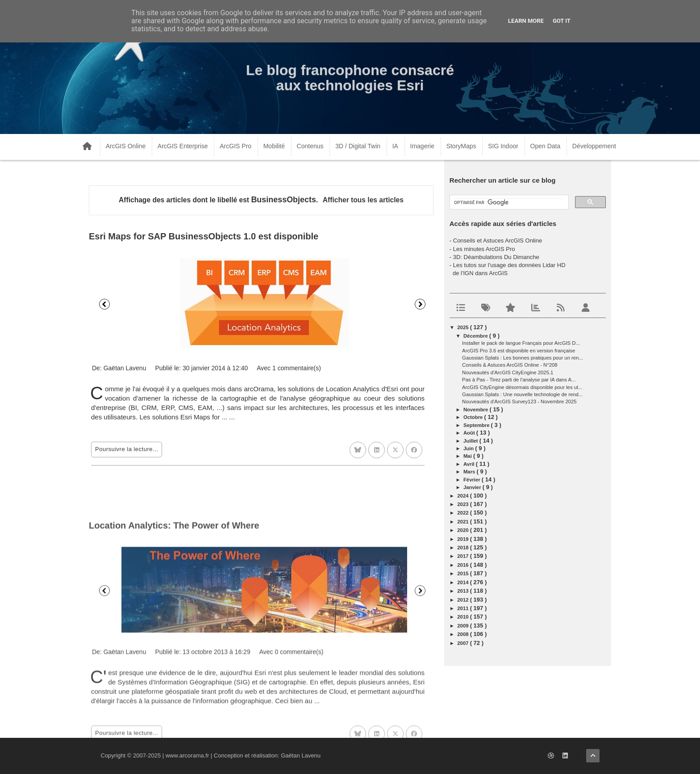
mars (470, 472)
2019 (463, 539)
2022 (463, 513)
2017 (463, 556)
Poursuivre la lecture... (127, 449)
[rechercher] (508, 203)
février (473, 480)
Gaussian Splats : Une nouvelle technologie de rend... (522, 394)
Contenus (310, 146)
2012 (463, 600)
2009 (463, 626)
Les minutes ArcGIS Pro (484, 249)
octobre (474, 417)
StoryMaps (461, 146)
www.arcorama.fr (187, 755)
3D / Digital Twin (358, 146)
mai (468, 456)
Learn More (526, 21)
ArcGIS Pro (235, 146)
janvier (473, 487)
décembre (476, 336)
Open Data (546, 146)
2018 (463, 548)
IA (395, 146)
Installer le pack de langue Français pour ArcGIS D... (521, 343)
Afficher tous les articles (363, 200)
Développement (594, 146)
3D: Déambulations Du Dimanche (496, 257)
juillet (471, 441)
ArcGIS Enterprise (183, 146)
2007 (463, 643)
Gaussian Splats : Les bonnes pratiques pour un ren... (523, 358)
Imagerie (422, 146)
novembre (477, 410)
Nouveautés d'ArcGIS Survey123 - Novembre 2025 (519, 402)
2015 (463, 573)
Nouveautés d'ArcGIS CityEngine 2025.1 (508, 372)
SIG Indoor (503, 146)
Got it (562, 21)
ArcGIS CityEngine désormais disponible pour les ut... (522, 387)
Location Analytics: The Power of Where (174, 638)
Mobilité (274, 146)
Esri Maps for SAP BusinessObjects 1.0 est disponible (204, 236)
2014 (463, 582)
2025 (463, 327)
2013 (463, 591)
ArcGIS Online (126, 146)
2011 (463, 608)
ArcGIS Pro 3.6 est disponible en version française (519, 351)
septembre (477, 425)
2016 (463, 565)
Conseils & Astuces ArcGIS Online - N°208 (510, 365)
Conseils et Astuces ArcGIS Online (498, 241)
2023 (463, 504)
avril (470, 464)
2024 (463, 496)
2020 (463, 530)
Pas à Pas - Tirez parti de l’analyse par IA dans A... (519, 380)
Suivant (420, 304)
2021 (463, 522)
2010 (463, 617)
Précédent (104, 304)
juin (469, 448)
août (470, 433)
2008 (463, 634)
